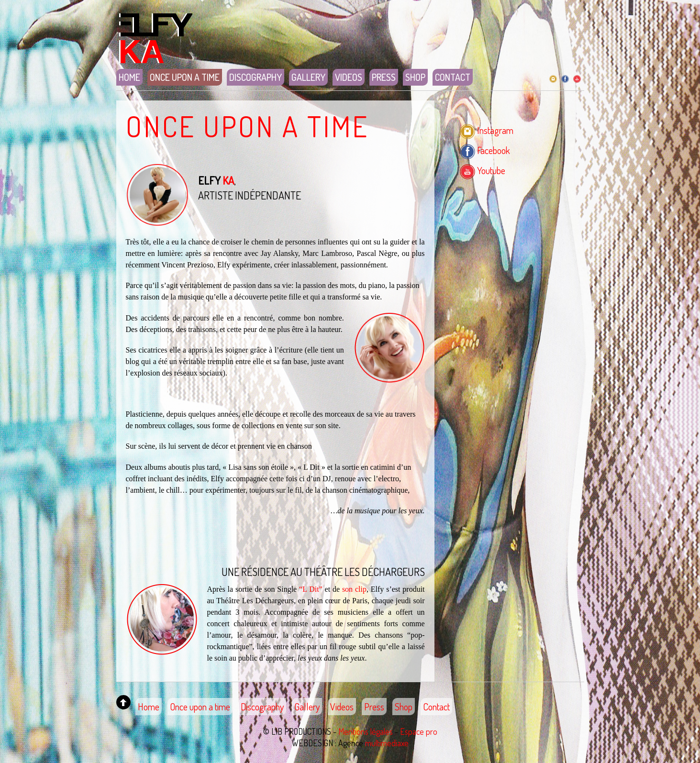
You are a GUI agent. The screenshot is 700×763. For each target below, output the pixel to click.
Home (129, 77)
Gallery (308, 77)
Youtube (483, 170)
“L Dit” (311, 589)
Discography (256, 77)
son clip (354, 589)
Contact (453, 77)
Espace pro (419, 731)
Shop (415, 77)
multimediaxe (387, 743)
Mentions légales (366, 731)
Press (384, 77)
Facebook (485, 150)
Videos (349, 77)
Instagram (487, 130)
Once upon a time (185, 77)
